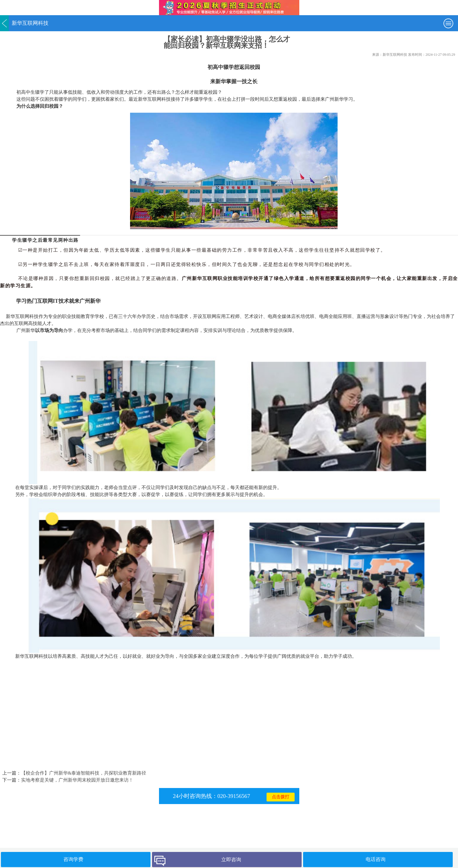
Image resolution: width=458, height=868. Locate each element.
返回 (4, 23)
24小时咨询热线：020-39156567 (211, 796)
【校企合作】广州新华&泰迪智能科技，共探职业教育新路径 (84, 773)
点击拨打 (281, 797)
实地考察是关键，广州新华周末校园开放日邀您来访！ (77, 780)
